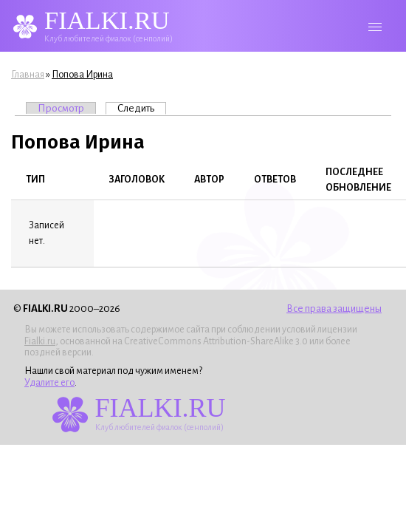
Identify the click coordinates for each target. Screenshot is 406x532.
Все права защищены (334, 308)
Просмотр (61, 108)
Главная (28, 75)
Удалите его (49, 383)
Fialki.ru (40, 341)
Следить (142, 108)
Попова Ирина (82, 75)
